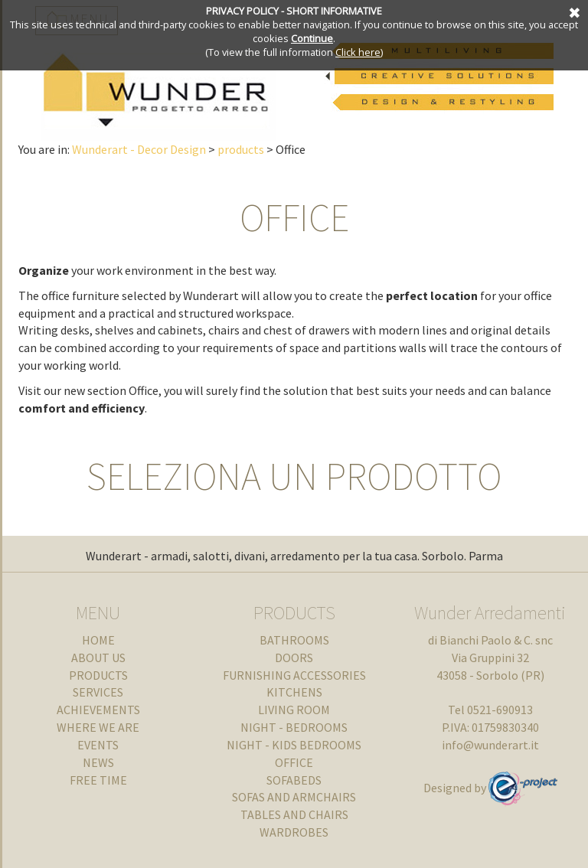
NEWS (98, 762)
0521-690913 (500, 710)
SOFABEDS (294, 780)
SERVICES (98, 692)
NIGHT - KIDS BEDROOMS (294, 745)
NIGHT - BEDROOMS (294, 727)
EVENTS (98, 745)
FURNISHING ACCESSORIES (294, 675)
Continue (312, 38)
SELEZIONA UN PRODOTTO (294, 476)
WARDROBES (294, 832)
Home (98, 640)
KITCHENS (294, 692)
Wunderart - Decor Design (139, 149)
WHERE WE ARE (98, 727)
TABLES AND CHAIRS (294, 814)
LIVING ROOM (294, 710)
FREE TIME (98, 780)
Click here (358, 52)
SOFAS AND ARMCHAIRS (294, 797)
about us (98, 658)
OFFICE (294, 218)
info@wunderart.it (490, 745)
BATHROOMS (294, 640)
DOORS (294, 658)
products (241, 149)
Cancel (573, 11)
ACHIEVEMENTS (98, 710)
